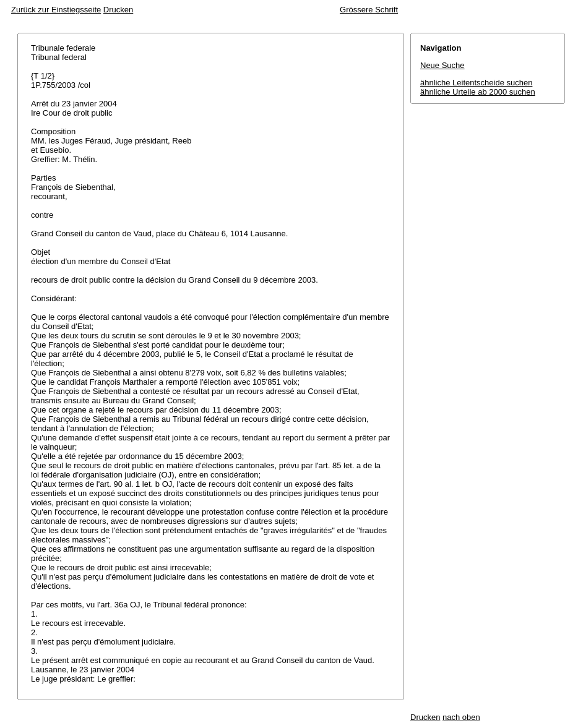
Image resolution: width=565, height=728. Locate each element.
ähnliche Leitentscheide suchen (476, 83)
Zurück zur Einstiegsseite (56, 10)
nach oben (461, 717)
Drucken (118, 10)
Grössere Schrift (369, 10)
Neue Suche (442, 65)
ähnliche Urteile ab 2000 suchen (478, 92)
